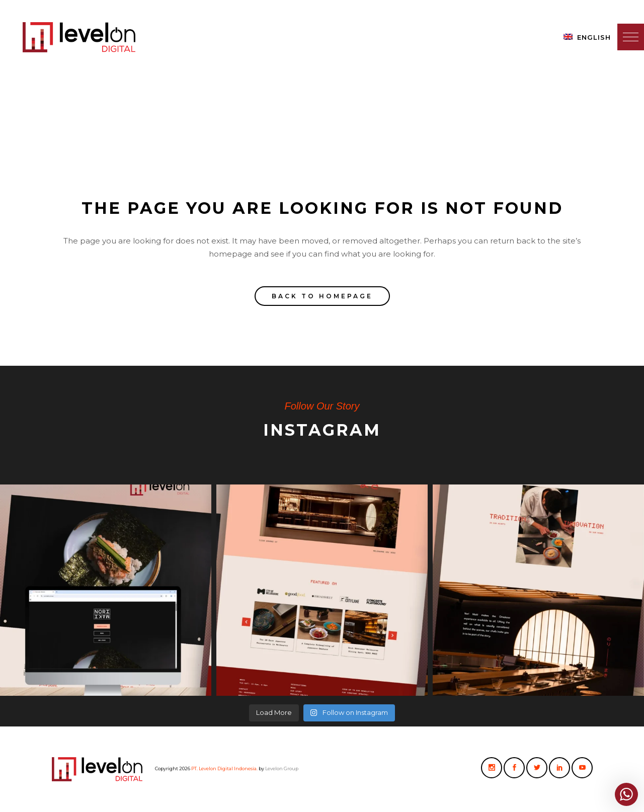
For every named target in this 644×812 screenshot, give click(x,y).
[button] (631, 37)
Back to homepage (322, 296)
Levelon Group (282, 768)
